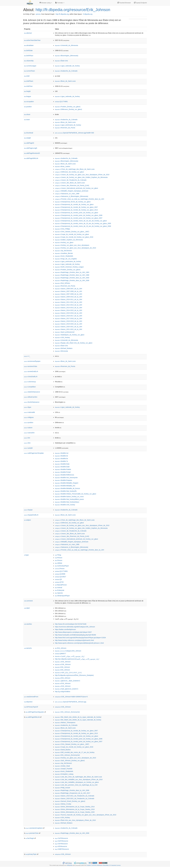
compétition (30, 387)
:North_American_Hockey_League (69, 267)
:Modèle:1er (62, 453)
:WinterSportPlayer (62, 596)
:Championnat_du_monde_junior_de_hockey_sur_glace (77, 213)
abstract (28, 33)
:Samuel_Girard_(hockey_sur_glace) (70, 801)
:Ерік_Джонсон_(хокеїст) (67, 689)
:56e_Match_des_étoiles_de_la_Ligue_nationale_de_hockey (78, 717)
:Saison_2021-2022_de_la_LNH (69, 329)
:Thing (58, 555)
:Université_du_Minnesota (66, 45)
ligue (28, 407)
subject (27, 520)
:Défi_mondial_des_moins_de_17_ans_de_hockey (75, 752)
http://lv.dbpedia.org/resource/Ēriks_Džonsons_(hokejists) (74, 675)
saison (28, 428)
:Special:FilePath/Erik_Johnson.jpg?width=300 (74, 133)
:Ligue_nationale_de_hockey (67, 66)
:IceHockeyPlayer (62, 566)
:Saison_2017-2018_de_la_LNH (69, 318)
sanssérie (29, 433)
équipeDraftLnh (31, 515)
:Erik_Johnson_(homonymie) (67, 712)
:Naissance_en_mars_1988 (67, 194)
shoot (27, 114)
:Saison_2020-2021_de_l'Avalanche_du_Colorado (75, 799)
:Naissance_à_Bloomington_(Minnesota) (72, 196)
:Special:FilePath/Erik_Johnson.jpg (71, 702)
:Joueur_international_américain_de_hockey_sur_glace (76, 188)
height (27, 91)
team (27, 120)
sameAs (28, 648)
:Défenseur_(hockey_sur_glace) (68, 109)
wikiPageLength (31, 148)
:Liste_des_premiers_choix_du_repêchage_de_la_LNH (76, 785)
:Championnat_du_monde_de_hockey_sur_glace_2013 (76, 210)
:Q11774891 (61, 102)
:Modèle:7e (61, 461)
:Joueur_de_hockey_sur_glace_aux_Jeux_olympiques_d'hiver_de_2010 (82, 175)
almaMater (29, 45)
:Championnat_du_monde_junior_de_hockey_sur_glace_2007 (79, 218)
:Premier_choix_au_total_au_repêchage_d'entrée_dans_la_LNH (79, 199)
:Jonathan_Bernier (64, 253)
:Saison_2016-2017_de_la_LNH (69, 316)
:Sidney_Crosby (63, 804)
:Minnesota (61, 351)
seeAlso (28, 624)
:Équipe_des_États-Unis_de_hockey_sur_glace (74, 343)
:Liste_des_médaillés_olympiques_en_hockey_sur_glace (77, 782)
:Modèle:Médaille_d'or (65, 486)
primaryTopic (31, 854)
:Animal (58, 588)
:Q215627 (60, 577)
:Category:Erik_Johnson (68, 651)
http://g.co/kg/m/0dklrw (63, 692)
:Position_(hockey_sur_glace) (68, 107)
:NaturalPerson (61, 585)
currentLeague (30, 66)
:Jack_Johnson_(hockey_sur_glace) (70, 761)
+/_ (27, 356)
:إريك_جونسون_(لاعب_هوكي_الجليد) (70, 656)
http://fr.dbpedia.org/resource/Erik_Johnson (73, 10)
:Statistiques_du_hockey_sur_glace (70, 335)
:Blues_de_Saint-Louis (65, 81)
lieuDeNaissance (32, 402)
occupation (29, 102)
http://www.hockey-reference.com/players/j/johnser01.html (74, 640)
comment (28, 601)
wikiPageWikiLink (31, 158)
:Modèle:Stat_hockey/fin (66, 491)
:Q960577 (60, 654)
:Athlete (59, 563)
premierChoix (32, 833)
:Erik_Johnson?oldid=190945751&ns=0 (71, 697)
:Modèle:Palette (63, 469)
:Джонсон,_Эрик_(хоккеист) (67, 681)
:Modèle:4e (61, 456)
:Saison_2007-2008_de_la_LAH (68, 291)
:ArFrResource (61, 844)
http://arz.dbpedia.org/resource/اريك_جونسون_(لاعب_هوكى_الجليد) (77, 659)
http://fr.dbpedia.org (62, 14)
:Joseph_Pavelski (64, 769)
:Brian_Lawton (63, 166)
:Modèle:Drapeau (64, 480)
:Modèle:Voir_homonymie (66, 478)
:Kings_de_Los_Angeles (66, 259)
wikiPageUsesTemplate (34, 453)
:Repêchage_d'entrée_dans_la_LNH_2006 (72, 280)
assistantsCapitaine (34, 828)
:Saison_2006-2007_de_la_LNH (69, 289)
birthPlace (29, 56)
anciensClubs (31, 366)
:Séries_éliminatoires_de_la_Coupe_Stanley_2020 (75, 812)
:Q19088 (60, 574)
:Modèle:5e (61, 459)
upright (28, 448)
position (28, 107)
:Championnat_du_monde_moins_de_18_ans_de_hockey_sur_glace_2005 (83, 223)
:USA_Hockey (62, 337)
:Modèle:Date (62, 464)
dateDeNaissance (32, 392)
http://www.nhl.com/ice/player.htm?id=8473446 (71, 624)
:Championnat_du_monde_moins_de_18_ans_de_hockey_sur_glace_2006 (83, 226)
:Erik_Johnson (61, 648)
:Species (59, 593)
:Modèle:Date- (62, 467)
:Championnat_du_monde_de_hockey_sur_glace (74, 204)
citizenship (29, 61)
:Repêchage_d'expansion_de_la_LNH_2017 (73, 793)
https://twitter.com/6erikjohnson (65, 629)
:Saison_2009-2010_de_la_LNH (69, 297)
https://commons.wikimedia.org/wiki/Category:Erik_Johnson (75, 627)
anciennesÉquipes (32, 361)
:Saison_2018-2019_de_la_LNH (69, 321)
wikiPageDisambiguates (35, 712)
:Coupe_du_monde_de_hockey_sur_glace (72, 234)
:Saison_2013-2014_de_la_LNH (69, 308)
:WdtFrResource (62, 849)
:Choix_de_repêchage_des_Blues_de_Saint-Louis (75, 169)
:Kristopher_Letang (64, 774)
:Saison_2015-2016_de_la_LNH (69, 313)
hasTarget (30, 838)
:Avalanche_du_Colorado (66, 71)
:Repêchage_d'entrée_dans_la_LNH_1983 (72, 272)
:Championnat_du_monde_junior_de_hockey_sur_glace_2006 (79, 215)
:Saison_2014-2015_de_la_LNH (69, 310)
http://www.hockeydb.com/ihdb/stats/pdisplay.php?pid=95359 (75, 635)
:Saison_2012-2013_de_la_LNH (69, 305)
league (28, 96)
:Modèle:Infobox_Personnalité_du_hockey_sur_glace (76, 494)
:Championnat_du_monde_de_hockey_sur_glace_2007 (76, 207)
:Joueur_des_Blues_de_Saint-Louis (70, 183)
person (38, 14)
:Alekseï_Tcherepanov (65, 723)
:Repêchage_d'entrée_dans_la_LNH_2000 (72, 278)
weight (27, 138)
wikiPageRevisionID (32, 153)
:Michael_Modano (64, 348)
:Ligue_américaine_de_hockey (68, 125)
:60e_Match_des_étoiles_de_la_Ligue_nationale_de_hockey (78, 720)
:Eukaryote (60, 590)
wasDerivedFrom (31, 697)
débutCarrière (31, 397)
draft (27, 76)
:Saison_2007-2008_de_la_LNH (69, 294)
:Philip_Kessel (62, 788)
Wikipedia (70, 865)
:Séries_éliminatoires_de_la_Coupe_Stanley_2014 (75, 807)
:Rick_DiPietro (63, 283)
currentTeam (29, 71)
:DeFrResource (62, 841)
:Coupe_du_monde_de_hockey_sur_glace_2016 (74, 237)
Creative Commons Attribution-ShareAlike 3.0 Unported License (103, 865)
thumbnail (29, 133)
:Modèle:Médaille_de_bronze (67, 488)
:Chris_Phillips (63, 229)
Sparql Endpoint (140, 3)
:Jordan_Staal (62, 766)
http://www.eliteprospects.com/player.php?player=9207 (73, 632)
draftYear (28, 86)
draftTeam (29, 81)
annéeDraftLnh (31, 371)
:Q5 (58, 579)
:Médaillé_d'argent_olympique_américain (72, 191)
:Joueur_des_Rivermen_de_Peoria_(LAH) (72, 185)
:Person (59, 558)
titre (27, 443)
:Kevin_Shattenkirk (64, 256)
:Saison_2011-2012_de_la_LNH (69, 302)
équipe (28, 510)
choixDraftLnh (31, 377)
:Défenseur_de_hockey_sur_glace (69, 172)
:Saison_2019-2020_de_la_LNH (69, 324)
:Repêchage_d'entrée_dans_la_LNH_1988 (72, 275)
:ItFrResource (61, 846)
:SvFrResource (61, 838)
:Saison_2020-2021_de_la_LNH (69, 327)
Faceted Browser (124, 3)
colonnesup (30, 382)
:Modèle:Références (65, 475)
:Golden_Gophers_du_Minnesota (69, 240)
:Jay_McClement (63, 251)
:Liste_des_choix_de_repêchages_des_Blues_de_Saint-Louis (78, 777)
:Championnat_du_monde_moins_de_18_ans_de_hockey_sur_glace (81, 221)
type (26, 555)
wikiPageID (29, 143)
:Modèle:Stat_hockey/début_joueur (69, 499)
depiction (28, 702)
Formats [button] (60, 3)
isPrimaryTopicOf (31, 707)
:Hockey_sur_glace (64, 242)
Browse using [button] (46, 3)
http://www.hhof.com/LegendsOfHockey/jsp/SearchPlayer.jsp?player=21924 (80, 638)
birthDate (28, 50)
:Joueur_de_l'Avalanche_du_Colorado (71, 180)
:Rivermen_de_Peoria (65, 128)
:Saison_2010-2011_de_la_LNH (69, 299)
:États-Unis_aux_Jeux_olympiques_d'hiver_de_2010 (75, 820)
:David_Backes (63, 750)
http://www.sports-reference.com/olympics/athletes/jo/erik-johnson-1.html (79, 643)
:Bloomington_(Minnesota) (67, 56)
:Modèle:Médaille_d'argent (67, 483)
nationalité (29, 412)
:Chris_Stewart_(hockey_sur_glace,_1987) (72, 232)
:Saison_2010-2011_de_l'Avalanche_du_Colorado (75, 796)
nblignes (29, 417)
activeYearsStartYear (32, 40)
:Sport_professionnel (65, 332)
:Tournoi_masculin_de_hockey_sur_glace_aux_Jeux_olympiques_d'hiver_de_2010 (86, 815)
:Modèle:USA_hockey (65, 505)
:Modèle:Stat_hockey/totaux (67, 502)
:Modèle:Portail (63, 472)
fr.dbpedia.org (88, 14)
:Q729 (59, 582)
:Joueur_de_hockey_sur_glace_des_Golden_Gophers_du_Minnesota (81, 177)
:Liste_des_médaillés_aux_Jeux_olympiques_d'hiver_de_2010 (79, 780)
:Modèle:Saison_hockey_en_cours (69, 497)
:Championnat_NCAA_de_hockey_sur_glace (73, 202)
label (27, 608)
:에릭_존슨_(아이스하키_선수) (68, 673)
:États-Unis (61, 61)
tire (27, 438)
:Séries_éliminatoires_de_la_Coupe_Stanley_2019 (75, 809)
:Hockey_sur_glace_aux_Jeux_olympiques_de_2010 (75, 248)
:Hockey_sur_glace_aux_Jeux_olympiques (72, 245)
